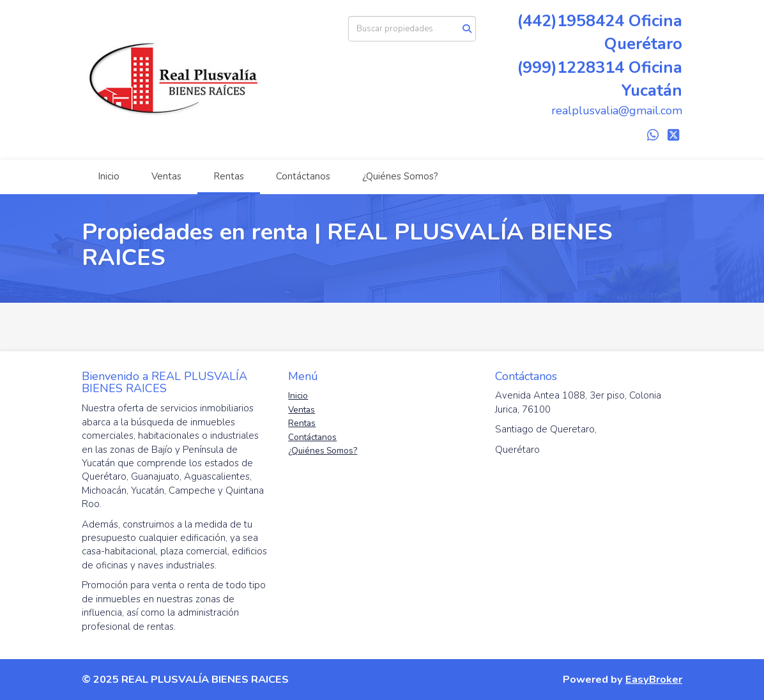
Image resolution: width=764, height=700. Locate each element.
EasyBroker (654, 679)
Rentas (229, 176)
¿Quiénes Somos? (400, 176)
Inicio (109, 176)
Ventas (166, 176)
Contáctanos (303, 176)
